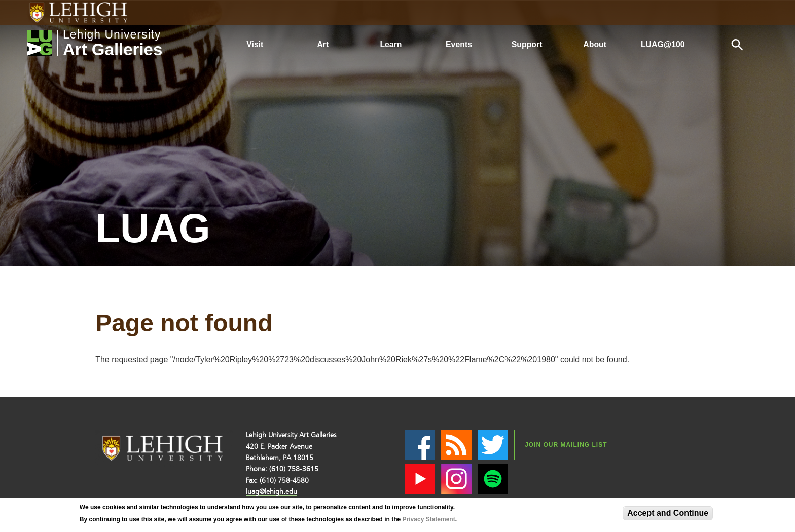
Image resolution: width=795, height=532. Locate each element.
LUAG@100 (663, 44)
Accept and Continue (668, 513)
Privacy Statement (429, 519)
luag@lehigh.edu (272, 492)
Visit (255, 44)
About (595, 44)
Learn (391, 44)
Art (323, 44)
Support (527, 44)
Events (459, 44)
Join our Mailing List (566, 445)
